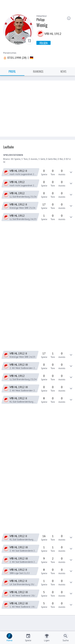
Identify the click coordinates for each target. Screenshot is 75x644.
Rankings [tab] (38, 71)
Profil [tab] (12, 71)
